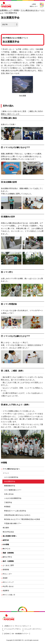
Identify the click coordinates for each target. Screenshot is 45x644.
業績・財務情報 (8, 553)
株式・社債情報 (8, 561)
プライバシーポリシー (22, 626)
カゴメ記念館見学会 (11, 477)
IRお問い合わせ (8, 586)
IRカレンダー (7, 574)
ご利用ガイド (8, 626)
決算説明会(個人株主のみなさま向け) (17, 515)
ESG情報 (6, 545)
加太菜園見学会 (10, 481)
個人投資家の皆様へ (10, 536)
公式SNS (7, 634)
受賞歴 (5, 578)
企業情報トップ (6, 10)
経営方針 (6, 540)
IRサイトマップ (8, 582)
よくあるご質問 (8, 565)
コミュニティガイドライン (33, 629)
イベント (6, 473)
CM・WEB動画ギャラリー (20, 634)
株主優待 (6, 528)
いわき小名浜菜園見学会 (13, 498)
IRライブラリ (7, 557)
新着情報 (6, 570)
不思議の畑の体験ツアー (13, 524)
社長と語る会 (9, 494)
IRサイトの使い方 (9, 595)
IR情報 (16, 10)
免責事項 (6, 591)
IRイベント (7, 549)
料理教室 (7, 507)
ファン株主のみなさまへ (30, 10)
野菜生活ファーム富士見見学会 (15, 511)
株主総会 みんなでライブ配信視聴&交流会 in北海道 (22, 519)
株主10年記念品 (8, 532)
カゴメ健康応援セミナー (13, 490)
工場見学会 (8, 502)
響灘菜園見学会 (10, 486)
